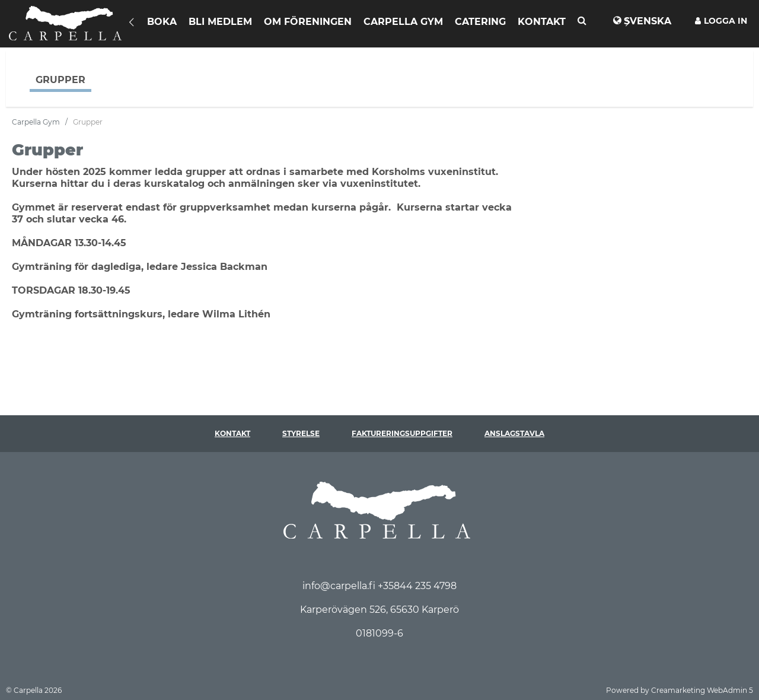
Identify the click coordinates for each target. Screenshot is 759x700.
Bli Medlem (220, 22)
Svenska (648, 21)
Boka (162, 22)
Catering (480, 22)
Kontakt (542, 22)
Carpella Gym (403, 22)
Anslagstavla (514, 433)
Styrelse (301, 433)
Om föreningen (308, 22)
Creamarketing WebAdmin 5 (702, 690)
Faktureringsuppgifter (402, 433)
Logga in (721, 21)
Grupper (60, 80)
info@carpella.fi (340, 586)
